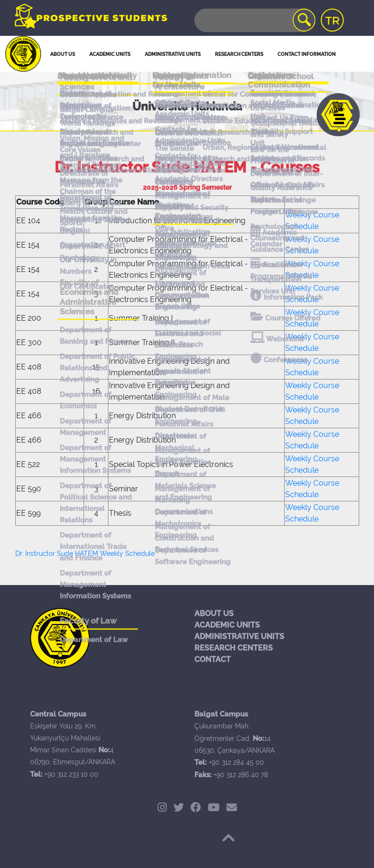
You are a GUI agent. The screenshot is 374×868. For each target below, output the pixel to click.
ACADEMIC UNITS (227, 625)
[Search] (254, 20)
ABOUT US (214, 613)
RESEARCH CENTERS (234, 648)
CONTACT (213, 659)
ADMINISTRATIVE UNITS (239, 636)
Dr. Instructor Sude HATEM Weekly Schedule (85, 553)
